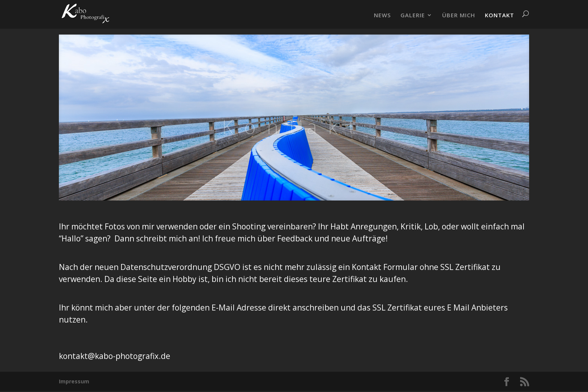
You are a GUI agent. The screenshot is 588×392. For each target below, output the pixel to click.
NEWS (382, 16)
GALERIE (413, 16)
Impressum (74, 381)
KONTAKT (499, 16)
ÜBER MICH (459, 16)
